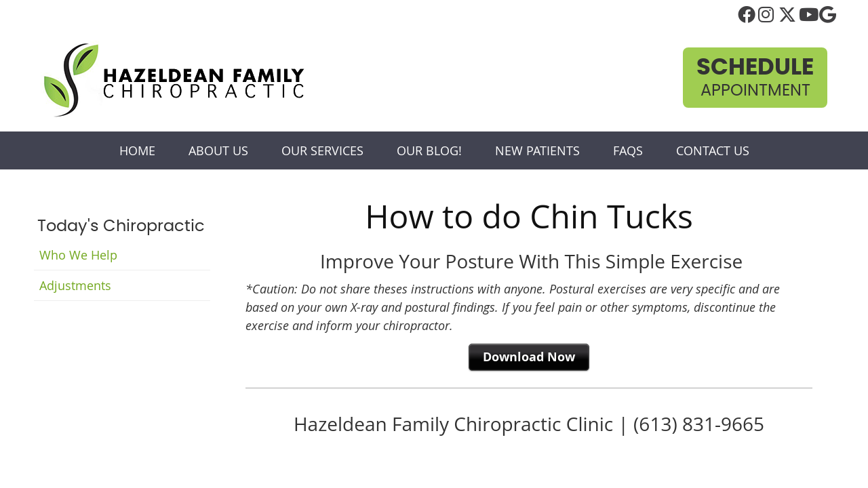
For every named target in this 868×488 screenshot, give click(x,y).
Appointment (755, 78)
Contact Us (713, 150)
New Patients (537, 150)
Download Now (529, 357)
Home (137, 150)
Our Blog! (429, 150)
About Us (218, 150)
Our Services (322, 150)
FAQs (628, 150)
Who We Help (78, 255)
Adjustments (75, 285)
